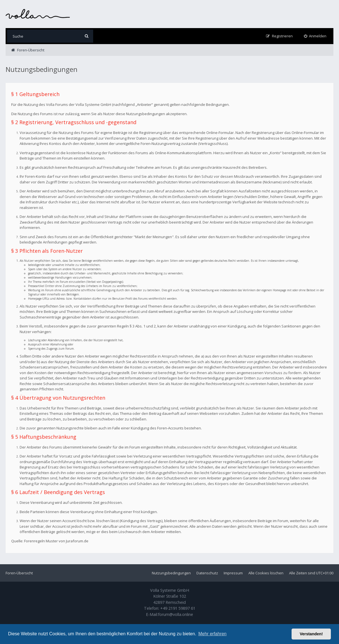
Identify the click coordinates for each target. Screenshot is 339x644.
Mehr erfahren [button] (213, 634)
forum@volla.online (176, 614)
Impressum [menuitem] (233, 573)
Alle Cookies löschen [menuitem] (266, 573)
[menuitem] (315, 36)
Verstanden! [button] (311, 634)
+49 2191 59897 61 (178, 608)
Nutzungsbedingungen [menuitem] (171, 573)
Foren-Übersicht (19, 573)
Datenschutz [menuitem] (207, 573)
